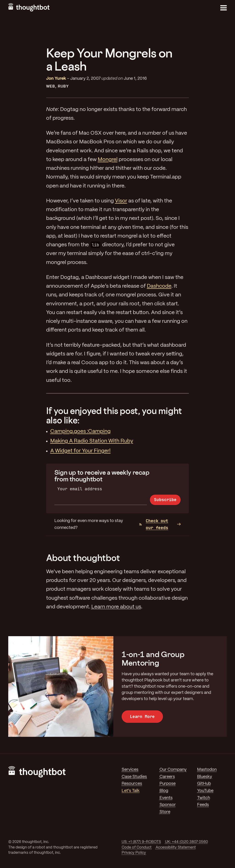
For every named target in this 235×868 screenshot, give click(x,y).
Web (51, 87)
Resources (132, 784)
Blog (164, 791)
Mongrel (108, 160)
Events (166, 798)
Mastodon (207, 770)
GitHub (204, 784)
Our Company (173, 770)
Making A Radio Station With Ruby (92, 441)
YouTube (205, 791)
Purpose (168, 784)
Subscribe (165, 500)
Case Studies (134, 777)
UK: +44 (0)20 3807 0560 (186, 842)
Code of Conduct (137, 847)
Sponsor (168, 805)
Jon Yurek (56, 79)
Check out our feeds (154, 524)
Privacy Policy (134, 853)
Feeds (203, 805)
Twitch (204, 798)
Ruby (63, 87)
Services (130, 770)
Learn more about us (116, 607)
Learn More (142, 716)
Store (165, 812)
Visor (121, 201)
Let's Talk (131, 791)
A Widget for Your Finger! (80, 451)
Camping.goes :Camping (80, 431)
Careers (167, 777)
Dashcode (159, 286)
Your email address (80, 489)
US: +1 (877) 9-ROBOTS (141, 842)
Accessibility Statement (176, 847)
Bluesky (205, 777)
